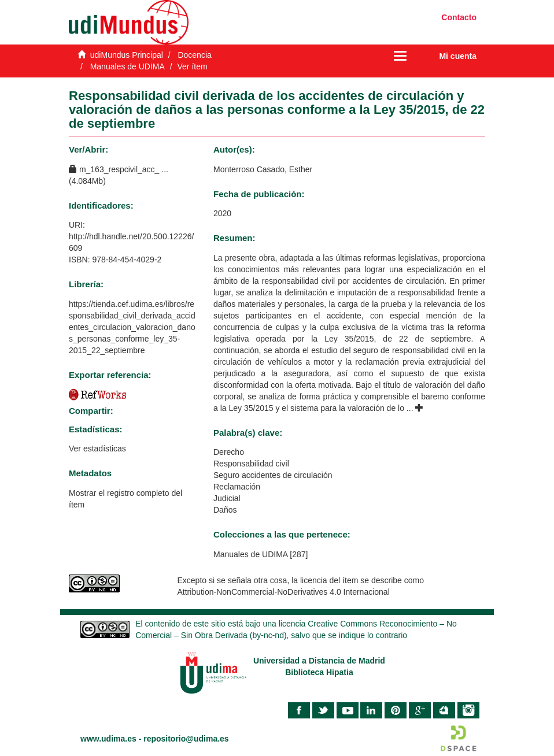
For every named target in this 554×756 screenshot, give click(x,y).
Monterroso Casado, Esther (263, 169)
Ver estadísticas (97, 449)
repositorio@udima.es (186, 739)
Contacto (459, 17)
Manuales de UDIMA (128, 66)
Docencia (194, 55)
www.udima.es (108, 739)
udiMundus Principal (127, 55)
